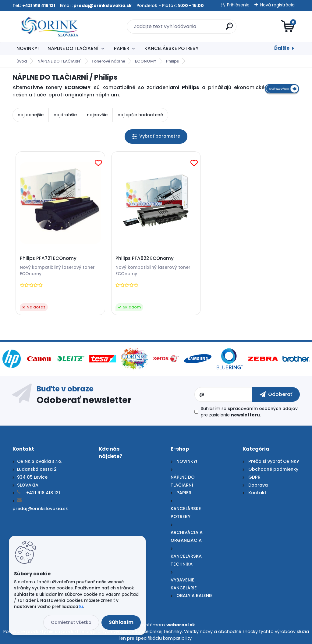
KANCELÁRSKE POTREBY (171, 48)
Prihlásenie (238, 5)
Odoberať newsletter (84, 400)
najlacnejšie (31, 115)
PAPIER (122, 48)
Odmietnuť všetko (71, 622)
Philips (172, 61)
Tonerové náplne (108, 61)
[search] (229, 29)
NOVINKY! (28, 48)
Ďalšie (282, 48)
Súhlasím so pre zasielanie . (249, 412)
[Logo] (50, 27)
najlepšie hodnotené (140, 115)
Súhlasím (121, 622)
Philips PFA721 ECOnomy (48, 258)
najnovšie (97, 115)
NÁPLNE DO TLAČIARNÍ (73, 48)
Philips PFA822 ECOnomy (145, 258)
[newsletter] (276, 394)
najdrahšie (65, 115)
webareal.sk (181, 625)
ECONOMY (146, 61)
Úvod (22, 61)
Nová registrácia (277, 5)
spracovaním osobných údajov (263, 408)
